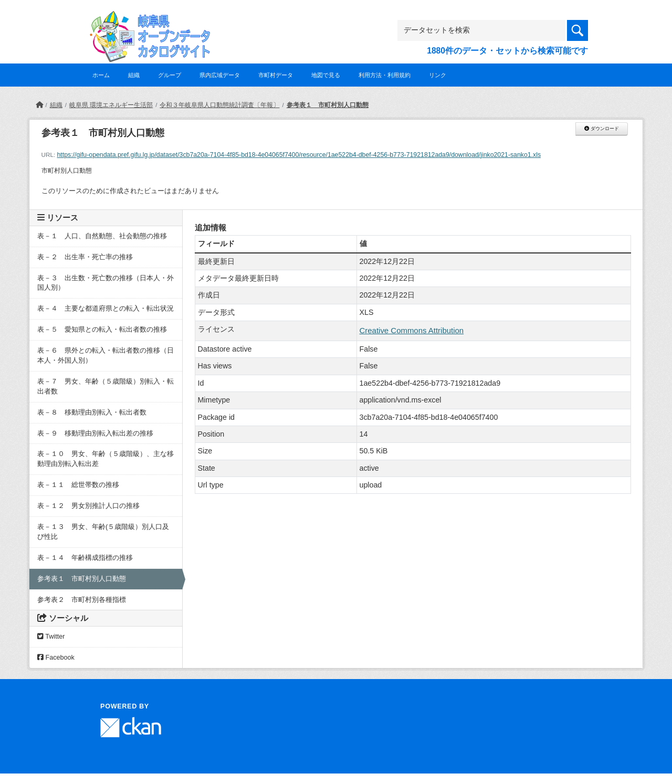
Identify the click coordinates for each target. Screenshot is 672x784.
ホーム (101, 75)
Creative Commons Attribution (412, 330)
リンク (438, 75)
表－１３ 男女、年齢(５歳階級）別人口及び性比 (103, 532)
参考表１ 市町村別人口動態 (328, 105)
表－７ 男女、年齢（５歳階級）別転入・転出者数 (106, 386)
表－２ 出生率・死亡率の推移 (85, 257)
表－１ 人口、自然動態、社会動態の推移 (102, 236)
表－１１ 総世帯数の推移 (78, 485)
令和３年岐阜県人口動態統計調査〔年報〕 (219, 105)
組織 (134, 75)
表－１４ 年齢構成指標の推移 (85, 558)
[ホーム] (39, 105)
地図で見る (326, 75)
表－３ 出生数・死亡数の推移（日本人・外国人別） (106, 283)
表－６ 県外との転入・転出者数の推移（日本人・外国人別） (106, 356)
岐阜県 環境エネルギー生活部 (111, 105)
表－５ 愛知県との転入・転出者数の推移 (102, 330)
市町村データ (276, 75)
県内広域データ (220, 75)
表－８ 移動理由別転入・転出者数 (92, 412)
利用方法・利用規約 (385, 75)
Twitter (51, 637)
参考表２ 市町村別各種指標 (82, 600)
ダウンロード (601, 129)
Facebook (56, 658)
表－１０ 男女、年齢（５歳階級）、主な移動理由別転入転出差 (106, 459)
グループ (170, 75)
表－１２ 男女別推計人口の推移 (88, 506)
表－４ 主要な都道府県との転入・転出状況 (106, 309)
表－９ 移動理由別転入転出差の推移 (95, 433)
